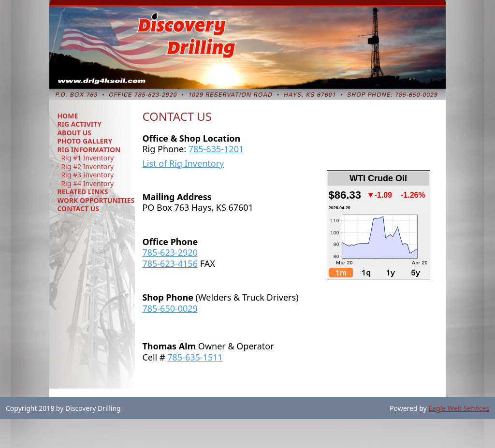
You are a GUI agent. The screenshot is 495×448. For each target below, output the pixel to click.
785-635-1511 (195, 357)
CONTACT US (78, 209)
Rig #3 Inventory (87, 175)
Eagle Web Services (459, 408)
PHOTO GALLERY (85, 141)
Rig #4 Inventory (87, 184)
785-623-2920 (170, 252)
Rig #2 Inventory (87, 167)
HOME (67, 116)
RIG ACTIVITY (79, 124)
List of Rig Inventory (183, 163)
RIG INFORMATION (89, 150)
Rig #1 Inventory (87, 158)
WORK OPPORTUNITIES (96, 200)
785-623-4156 (170, 263)
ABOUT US (74, 133)
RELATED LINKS (82, 192)
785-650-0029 (170, 308)
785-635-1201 (216, 149)
